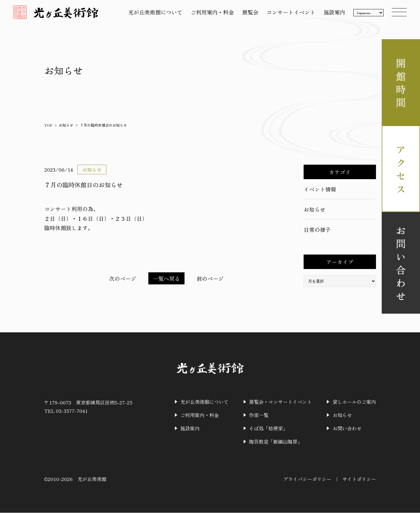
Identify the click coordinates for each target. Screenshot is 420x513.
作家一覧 (259, 415)
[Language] (367, 14)
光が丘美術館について (153, 13)
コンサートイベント (289, 13)
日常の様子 (317, 230)
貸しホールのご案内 (354, 402)
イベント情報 (320, 189)
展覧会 (248, 13)
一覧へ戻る (166, 278)
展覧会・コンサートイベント (281, 402)
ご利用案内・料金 (210, 13)
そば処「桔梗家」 (269, 429)
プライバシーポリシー (307, 479)
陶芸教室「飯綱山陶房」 (276, 442)
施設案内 (333, 13)
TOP (48, 125)
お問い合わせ (347, 429)
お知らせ (66, 125)
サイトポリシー (359, 479)
